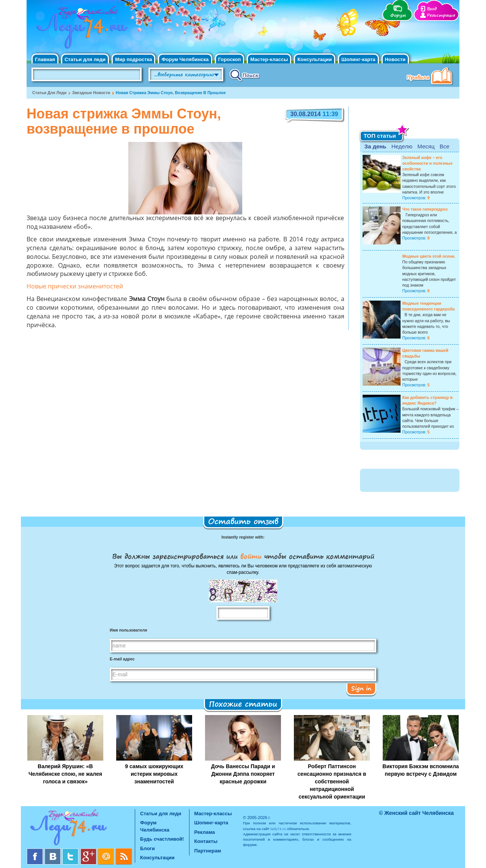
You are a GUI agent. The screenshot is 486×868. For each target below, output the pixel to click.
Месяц (426, 146)
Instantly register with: (243, 537)
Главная (45, 59)
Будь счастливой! (162, 839)
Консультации (315, 59)
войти (251, 556)
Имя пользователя (128, 630)
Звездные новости (91, 93)
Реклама (205, 832)
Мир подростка (133, 59)
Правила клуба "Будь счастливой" (431, 77)
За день (376, 146)
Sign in (361, 688)
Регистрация (441, 15)
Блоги (148, 848)
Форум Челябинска (185, 59)
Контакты (206, 841)
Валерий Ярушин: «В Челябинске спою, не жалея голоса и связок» (65, 774)
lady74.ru (278, 829)
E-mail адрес (122, 659)
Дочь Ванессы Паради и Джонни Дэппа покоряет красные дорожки (243, 774)
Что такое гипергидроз (425, 209)
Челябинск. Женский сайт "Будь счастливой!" (80, 30)
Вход (432, 9)
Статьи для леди (85, 59)
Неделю (402, 146)
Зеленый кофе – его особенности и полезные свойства (428, 163)
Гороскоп (230, 59)
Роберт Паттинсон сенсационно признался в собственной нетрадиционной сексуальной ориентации (332, 781)
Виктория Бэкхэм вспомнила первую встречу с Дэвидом (421, 770)
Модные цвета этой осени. (429, 256)
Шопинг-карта (358, 59)
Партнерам (208, 851)
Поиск (245, 75)
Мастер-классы (269, 59)
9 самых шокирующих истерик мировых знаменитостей (154, 774)
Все (445, 146)
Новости (395, 59)
